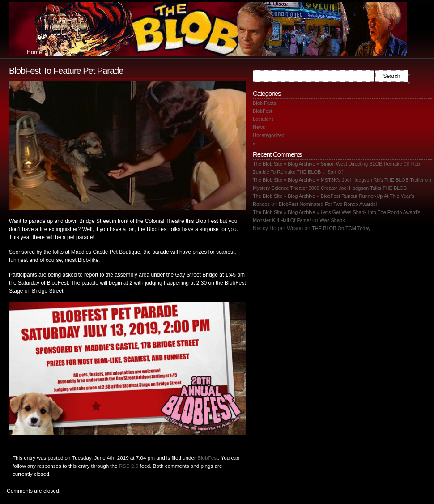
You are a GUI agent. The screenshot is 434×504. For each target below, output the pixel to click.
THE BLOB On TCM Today (341, 228)
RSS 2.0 (129, 466)
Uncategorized (269, 135)
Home (34, 52)
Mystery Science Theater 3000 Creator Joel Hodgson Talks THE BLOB (330, 188)
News (259, 127)
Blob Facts (264, 103)
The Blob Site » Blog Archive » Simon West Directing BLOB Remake (328, 164)
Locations (263, 119)
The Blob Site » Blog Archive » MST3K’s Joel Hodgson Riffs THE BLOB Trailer (338, 180)
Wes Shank (332, 220)
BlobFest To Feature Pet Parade (66, 71)
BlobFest (208, 458)
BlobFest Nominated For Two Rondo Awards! (328, 204)
